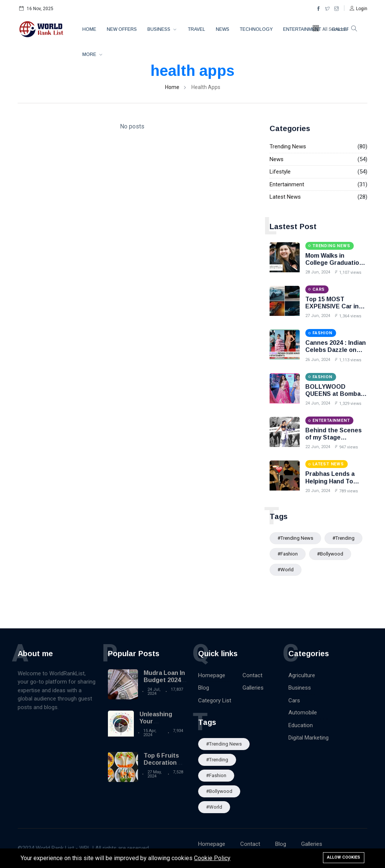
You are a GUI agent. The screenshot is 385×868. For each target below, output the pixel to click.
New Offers (122, 29)
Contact (252, 675)
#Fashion (288, 554)
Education (301, 725)
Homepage (212, 675)
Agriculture (302, 675)
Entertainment (302, 29)
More (90, 54)
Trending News (288, 146)
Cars (294, 700)
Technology (256, 29)
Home (89, 29)
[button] (358, 9)
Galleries (253, 688)
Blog (204, 688)
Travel (197, 29)
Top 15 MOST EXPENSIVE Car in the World (332, 306)
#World (286, 570)
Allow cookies (344, 857)
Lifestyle (280, 172)
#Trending (343, 538)
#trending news (295, 538)
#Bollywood (330, 554)
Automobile (303, 713)
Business (159, 29)
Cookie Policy (212, 858)
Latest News (285, 197)
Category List (215, 700)
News (223, 29)
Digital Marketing (308, 738)
